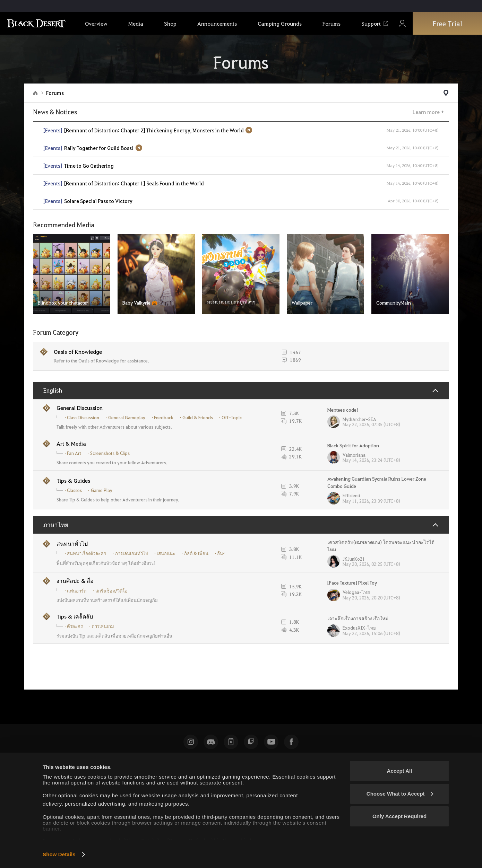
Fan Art (74, 453)
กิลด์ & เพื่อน (196, 553)
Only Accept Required (399, 816)
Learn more (426, 112)
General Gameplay (127, 418)
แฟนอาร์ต (77, 591)
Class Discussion (83, 418)
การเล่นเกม (103, 626)
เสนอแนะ (166, 553)
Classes (74, 490)
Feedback (164, 418)
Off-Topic (232, 418)
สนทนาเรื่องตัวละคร (87, 553)
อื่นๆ (221, 553)
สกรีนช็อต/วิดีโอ (111, 591)
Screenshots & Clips (110, 453)
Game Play (102, 490)
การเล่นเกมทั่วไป (132, 553)
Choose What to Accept (400, 794)
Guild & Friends (198, 418)
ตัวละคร (75, 626)
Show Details (59, 854)
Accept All (400, 771)
